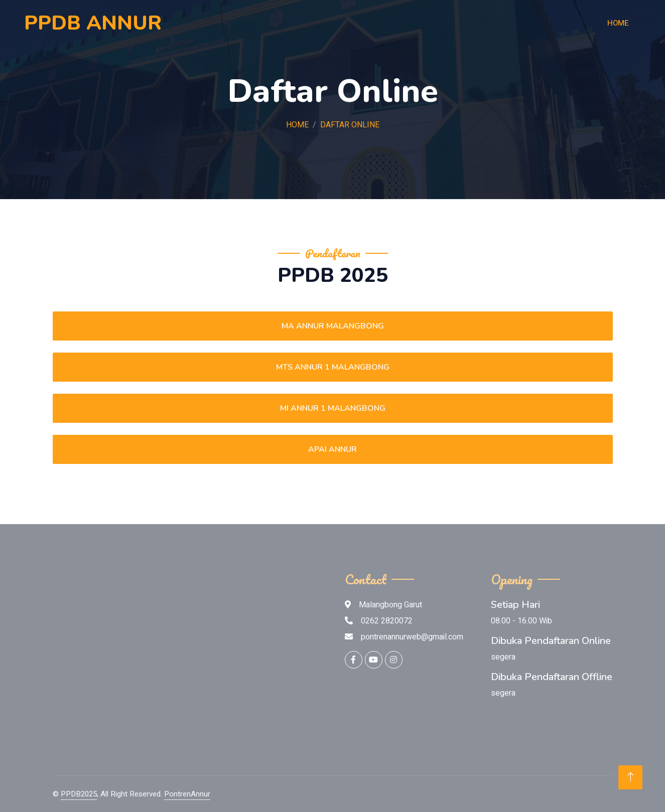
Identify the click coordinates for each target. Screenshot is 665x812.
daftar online (350, 125)
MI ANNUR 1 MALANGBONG (333, 408)
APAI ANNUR (332, 449)
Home (618, 23)
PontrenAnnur (187, 794)
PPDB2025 (79, 794)
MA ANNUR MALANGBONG (333, 326)
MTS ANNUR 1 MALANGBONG (333, 367)
